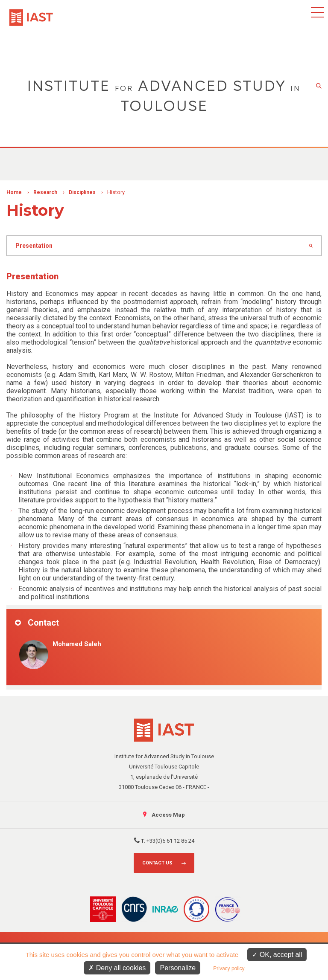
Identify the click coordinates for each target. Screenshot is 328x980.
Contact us (157, 863)
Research (45, 192)
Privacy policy (229, 968)
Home (14, 192)
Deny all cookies (117, 968)
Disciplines (82, 192)
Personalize (178, 968)
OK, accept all (277, 955)
